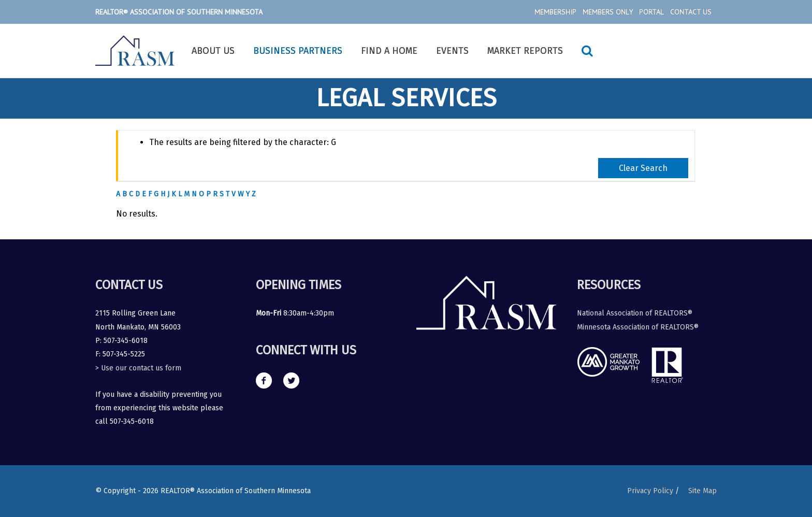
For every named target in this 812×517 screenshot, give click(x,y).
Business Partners (298, 51)
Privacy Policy (650, 491)
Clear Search (643, 168)
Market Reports (525, 51)
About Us (213, 51)
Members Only (608, 12)
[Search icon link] (587, 51)
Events (452, 51)
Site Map (702, 491)
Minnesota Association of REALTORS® (638, 327)
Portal (651, 12)
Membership (555, 12)
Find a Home (389, 51)
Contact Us (691, 12)
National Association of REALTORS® (635, 313)
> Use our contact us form (138, 368)
